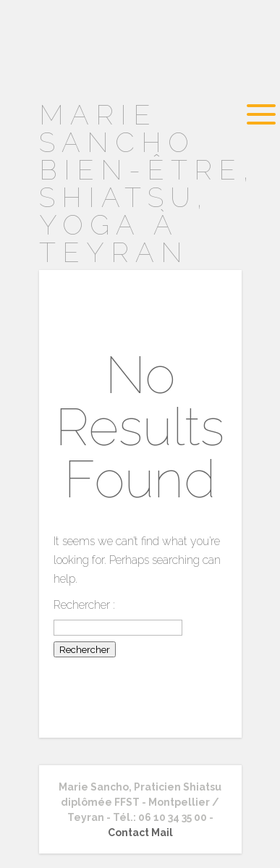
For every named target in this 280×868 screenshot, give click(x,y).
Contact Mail (140, 833)
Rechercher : (84, 605)
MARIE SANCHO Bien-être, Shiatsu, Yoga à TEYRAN (147, 184)
